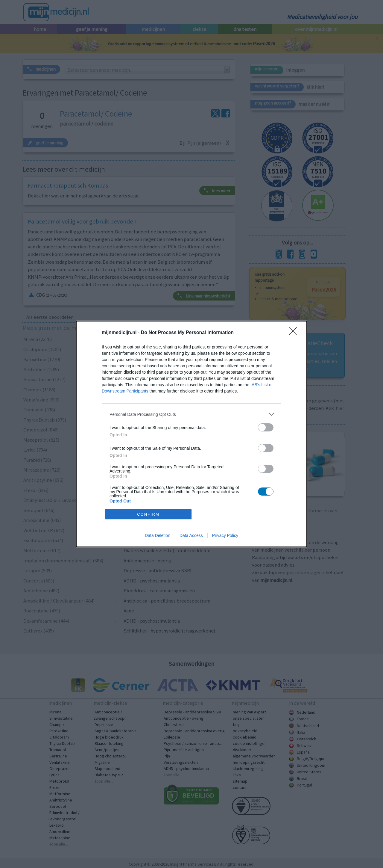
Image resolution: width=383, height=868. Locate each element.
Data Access (191, 535)
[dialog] (191, 434)
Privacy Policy (225, 535)
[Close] (295, 333)
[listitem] (191, 414)
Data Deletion (158, 535)
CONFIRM (148, 514)
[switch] (266, 427)
